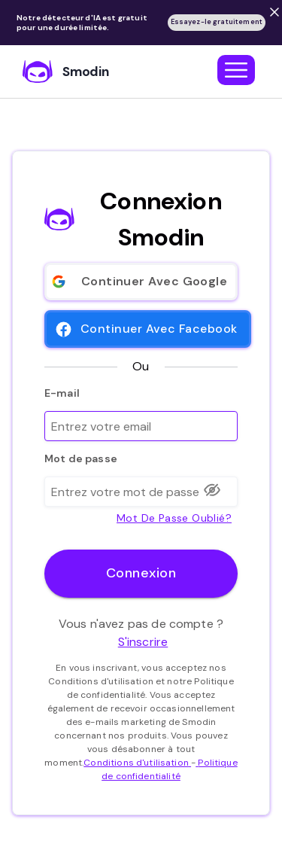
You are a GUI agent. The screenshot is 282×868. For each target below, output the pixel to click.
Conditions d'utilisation (137, 763)
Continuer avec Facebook (148, 329)
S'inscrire (143, 642)
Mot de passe (81, 458)
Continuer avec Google (141, 282)
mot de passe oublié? (174, 517)
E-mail (62, 393)
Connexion (141, 574)
